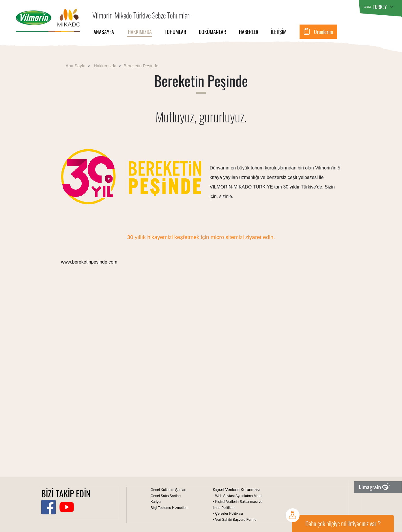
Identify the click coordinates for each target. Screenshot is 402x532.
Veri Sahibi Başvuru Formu (236, 520)
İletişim (279, 32)
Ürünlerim (324, 32)
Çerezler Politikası (229, 514)
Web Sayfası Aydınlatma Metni (239, 496)
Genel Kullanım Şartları (169, 490)
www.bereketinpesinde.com (89, 262)
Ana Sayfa (76, 66)
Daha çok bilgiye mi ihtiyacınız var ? (343, 523)
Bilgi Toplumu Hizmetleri (169, 508)
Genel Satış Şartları (166, 496)
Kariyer (156, 502)
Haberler (249, 32)
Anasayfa (103, 32)
